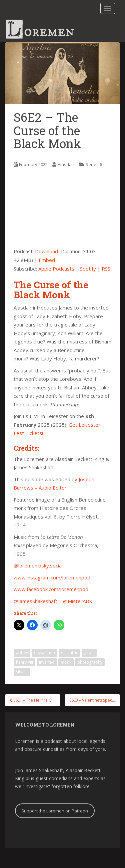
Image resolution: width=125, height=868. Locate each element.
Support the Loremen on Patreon (55, 811)
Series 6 (94, 164)
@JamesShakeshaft (35, 601)
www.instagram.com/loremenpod (52, 577)
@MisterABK (78, 601)
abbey (22, 652)
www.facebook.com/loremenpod (51, 589)
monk (66, 662)
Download (46, 251)
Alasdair (66, 164)
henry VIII (24, 662)
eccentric (69, 652)
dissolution (44, 652)
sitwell (22, 672)
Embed (47, 260)
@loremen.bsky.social (38, 565)
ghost (89, 652)
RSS (106, 269)
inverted (47, 662)
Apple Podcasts (56, 269)
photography (90, 662)
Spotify (88, 269)
